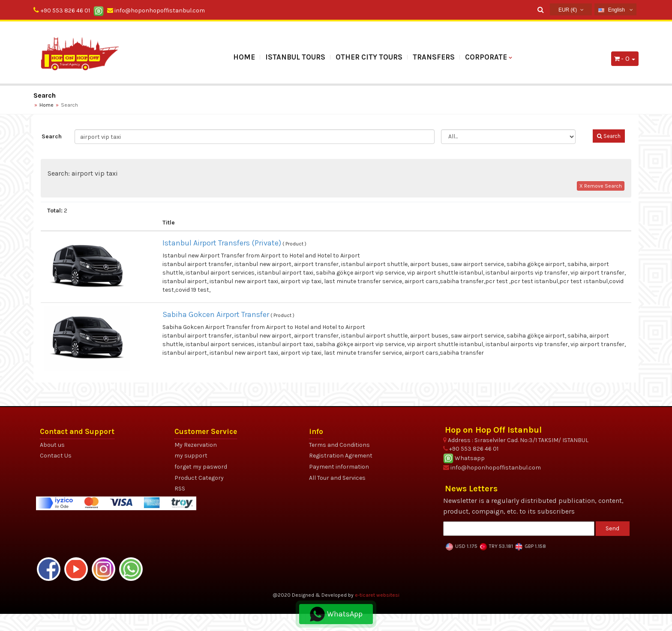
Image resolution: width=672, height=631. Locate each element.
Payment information (339, 467)
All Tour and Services (337, 478)
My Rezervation (196, 445)
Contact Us (56, 456)
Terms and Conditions (339, 445)
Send (612, 528)
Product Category (199, 478)
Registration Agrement (341, 456)
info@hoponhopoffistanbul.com (156, 10)
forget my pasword (201, 467)
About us (52, 445)
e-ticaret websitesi (377, 595)
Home (244, 57)
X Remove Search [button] (601, 186)
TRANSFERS (434, 57)
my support (191, 456)
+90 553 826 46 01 (65, 10)
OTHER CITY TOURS (369, 57)
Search (52, 136)
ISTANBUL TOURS (295, 57)
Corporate (486, 57)
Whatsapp (464, 458)
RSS (180, 489)
